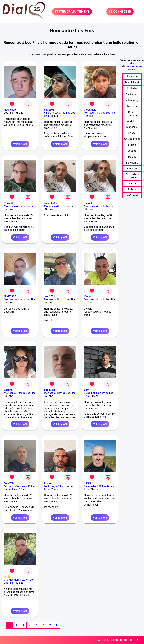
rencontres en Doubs (134, 68)
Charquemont (132, 139)
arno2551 (50, 296)
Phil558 (8, 203)
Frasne (132, 145)
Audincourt (132, 94)
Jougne (132, 151)
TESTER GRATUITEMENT (72, 11)
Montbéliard (132, 82)
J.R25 (87, 483)
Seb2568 (49, 110)
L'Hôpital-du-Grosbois (132, 176)
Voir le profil (20, 144)
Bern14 (88, 390)
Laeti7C (8, 390)
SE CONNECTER (120, 11)
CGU (107, 640)
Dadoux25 (50, 390)
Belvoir (132, 189)
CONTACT (136, 640)
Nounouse (10, 110)
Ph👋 (7, 577)
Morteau (132, 106)
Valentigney (132, 100)
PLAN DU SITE (120, 640)
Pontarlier (132, 88)
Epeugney (132, 169)
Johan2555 (51, 203)
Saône (132, 133)
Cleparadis (90, 110)
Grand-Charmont (132, 114)
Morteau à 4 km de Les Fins (100, 113)
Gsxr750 (9, 483)
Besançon (132, 76)
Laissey (132, 184)
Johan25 (89, 203)
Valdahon (132, 121)
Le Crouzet (132, 195)
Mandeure (132, 127)
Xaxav (87, 296)
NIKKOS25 (10, 296)
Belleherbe (132, 163)
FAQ (99, 640)
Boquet (48, 483)
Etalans (132, 157)
